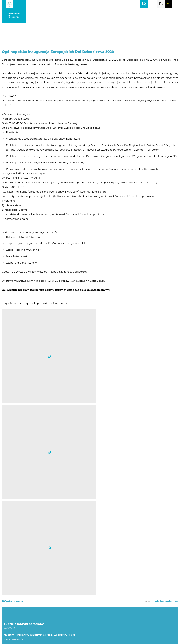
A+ (169, 4)
